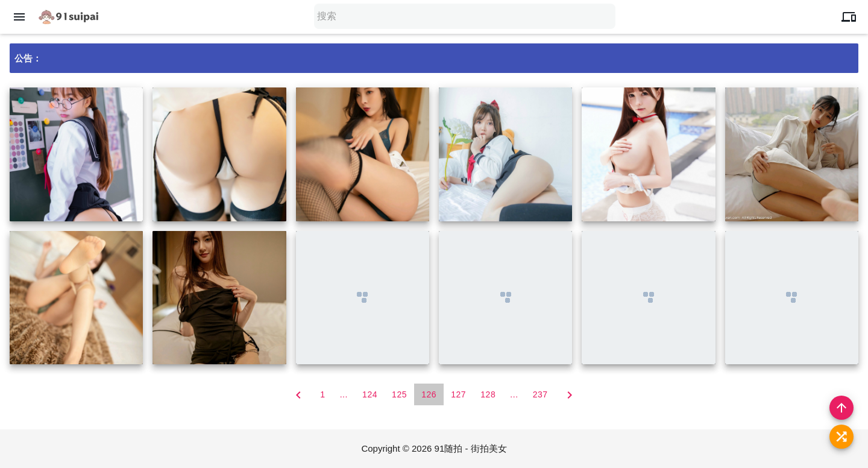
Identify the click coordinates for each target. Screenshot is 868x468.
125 (399, 394)
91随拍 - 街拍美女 (471, 448)
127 (458, 394)
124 (370, 394)
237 (540, 394)
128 (488, 394)
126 (429, 394)
